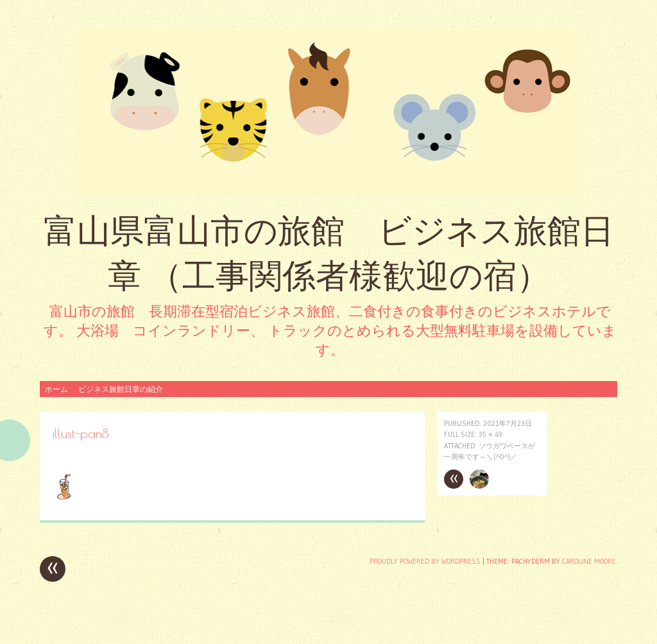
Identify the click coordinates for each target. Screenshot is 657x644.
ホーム (56, 389)
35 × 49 (491, 434)
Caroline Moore (589, 561)
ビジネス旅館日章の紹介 (121, 389)
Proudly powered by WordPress (425, 561)
